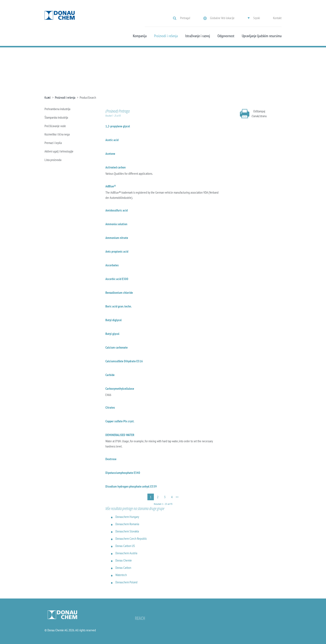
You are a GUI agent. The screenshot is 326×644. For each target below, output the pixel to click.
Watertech (121, 575)
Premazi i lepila (53, 143)
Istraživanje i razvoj (198, 36)
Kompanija (140, 36)
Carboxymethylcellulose (120, 388)
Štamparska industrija (56, 117)
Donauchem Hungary (127, 517)
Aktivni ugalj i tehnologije (59, 151)
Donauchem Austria (126, 553)
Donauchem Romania (127, 524)
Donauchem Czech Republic (131, 538)
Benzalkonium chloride (119, 293)
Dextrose (111, 459)
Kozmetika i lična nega (57, 134)
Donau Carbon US (125, 546)
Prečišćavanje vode (55, 126)
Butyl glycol (112, 334)
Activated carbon (115, 167)
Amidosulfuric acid (117, 210)
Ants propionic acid (117, 251)
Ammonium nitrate (117, 238)
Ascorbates (112, 265)
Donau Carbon (123, 568)
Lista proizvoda (53, 160)
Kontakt (277, 18)
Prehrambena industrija (57, 109)
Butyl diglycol (114, 320)
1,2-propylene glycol (118, 126)
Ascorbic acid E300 (117, 279)
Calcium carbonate (117, 347)
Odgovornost (226, 36)
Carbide (110, 375)
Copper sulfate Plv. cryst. (120, 421)
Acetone (110, 154)
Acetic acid (112, 140)
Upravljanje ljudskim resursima (262, 36)
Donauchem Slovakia (127, 531)
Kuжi (48, 97)
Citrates (110, 407)
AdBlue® (111, 186)
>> (177, 497)
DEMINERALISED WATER (120, 435)
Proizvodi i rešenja (166, 36)
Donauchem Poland (126, 582)
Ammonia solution (116, 224)
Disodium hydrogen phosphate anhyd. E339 (131, 486)
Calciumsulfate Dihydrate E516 (124, 361)
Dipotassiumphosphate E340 (123, 473)
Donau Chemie (124, 560)
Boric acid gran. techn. (119, 306)
